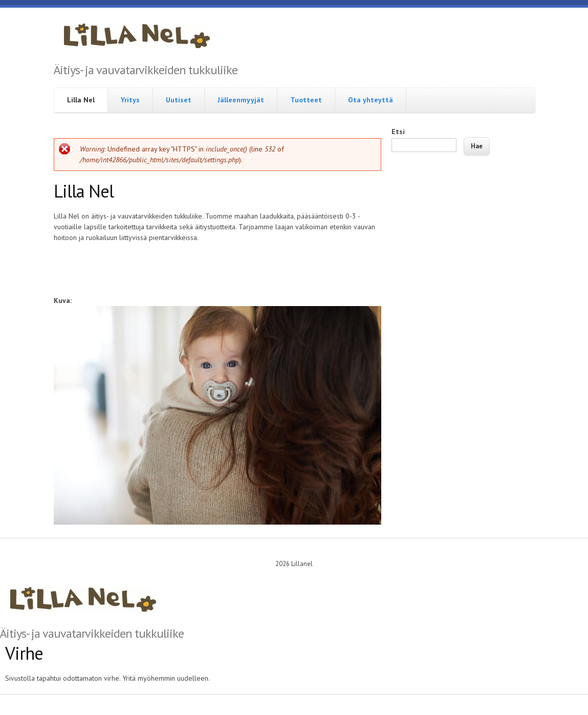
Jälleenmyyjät (241, 100)
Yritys (130, 100)
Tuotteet (306, 100)
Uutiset (179, 100)
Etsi (398, 132)
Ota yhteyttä (371, 100)
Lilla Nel (81, 100)
